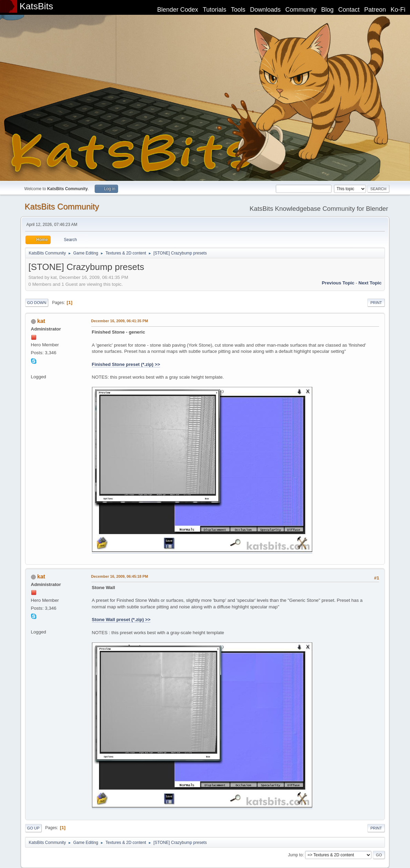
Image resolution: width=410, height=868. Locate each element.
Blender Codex (177, 10)
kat (41, 321)
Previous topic (338, 283)
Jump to (295, 855)
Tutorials (214, 10)
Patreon (375, 10)
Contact (349, 10)
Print (376, 303)
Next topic (370, 283)
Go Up (33, 828)
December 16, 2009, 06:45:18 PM (120, 576)
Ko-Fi (398, 10)
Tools (238, 10)
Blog (327, 10)
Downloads (265, 10)
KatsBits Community (62, 207)
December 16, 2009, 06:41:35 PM (120, 321)
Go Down (37, 303)
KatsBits (36, 6)
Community (301, 10)
